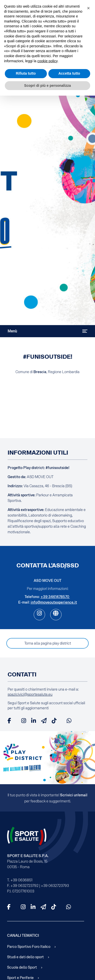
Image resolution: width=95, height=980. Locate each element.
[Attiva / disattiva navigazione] (85, 331)
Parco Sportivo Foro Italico (29, 947)
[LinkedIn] (34, 721)
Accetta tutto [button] (69, 73)
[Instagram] (24, 721)
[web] (56, 615)
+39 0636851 (21, 880)
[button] (88, 8)
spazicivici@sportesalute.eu (30, 694)
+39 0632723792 (24, 886)
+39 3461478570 (55, 597)
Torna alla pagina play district (48, 643)
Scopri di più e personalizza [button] (47, 86)
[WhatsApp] (69, 721)
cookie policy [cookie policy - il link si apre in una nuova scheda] (48, 61)
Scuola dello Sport (22, 967)
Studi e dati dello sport (25, 957)
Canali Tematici (23, 935)
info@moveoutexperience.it (54, 602)
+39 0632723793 (55, 886)
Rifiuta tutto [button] (26, 73)
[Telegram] (44, 721)
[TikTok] (54, 721)
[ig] (39, 615)
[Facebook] (9, 721)
